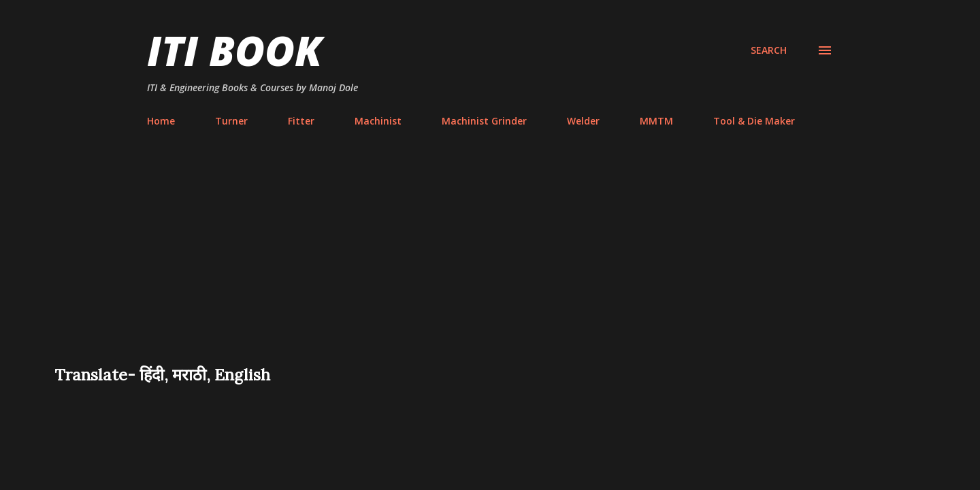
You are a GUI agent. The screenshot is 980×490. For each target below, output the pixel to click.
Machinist (378, 121)
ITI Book (234, 50)
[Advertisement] (490, 261)
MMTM (656, 121)
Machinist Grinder (484, 121)
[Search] (769, 50)
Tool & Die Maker (754, 121)
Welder (583, 121)
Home (161, 121)
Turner (231, 121)
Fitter (301, 121)
